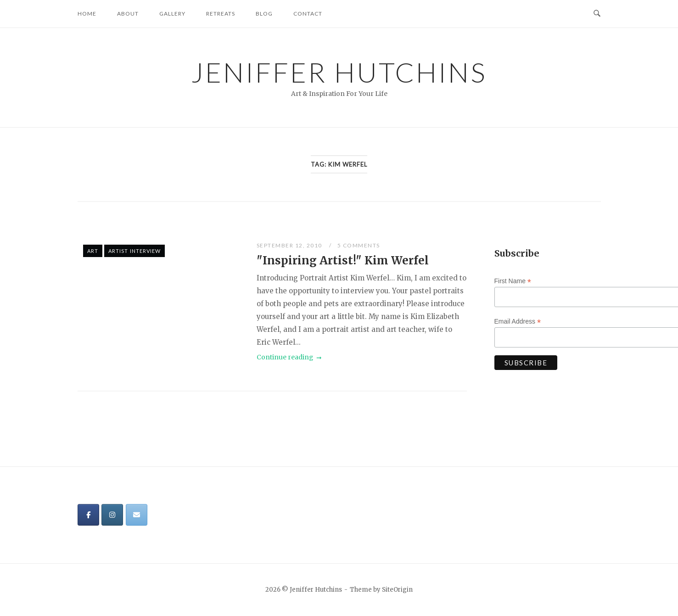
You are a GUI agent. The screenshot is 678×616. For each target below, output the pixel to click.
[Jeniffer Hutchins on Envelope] (137, 515)
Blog (264, 14)
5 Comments (359, 245)
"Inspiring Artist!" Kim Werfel (343, 260)
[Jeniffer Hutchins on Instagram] (112, 515)
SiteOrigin (397, 590)
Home (87, 14)
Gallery (172, 14)
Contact (308, 14)
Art (93, 251)
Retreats (221, 14)
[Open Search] (597, 14)
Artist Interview (135, 251)
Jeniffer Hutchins (339, 72)
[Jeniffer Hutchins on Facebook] (88, 515)
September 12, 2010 (290, 245)
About (128, 14)
